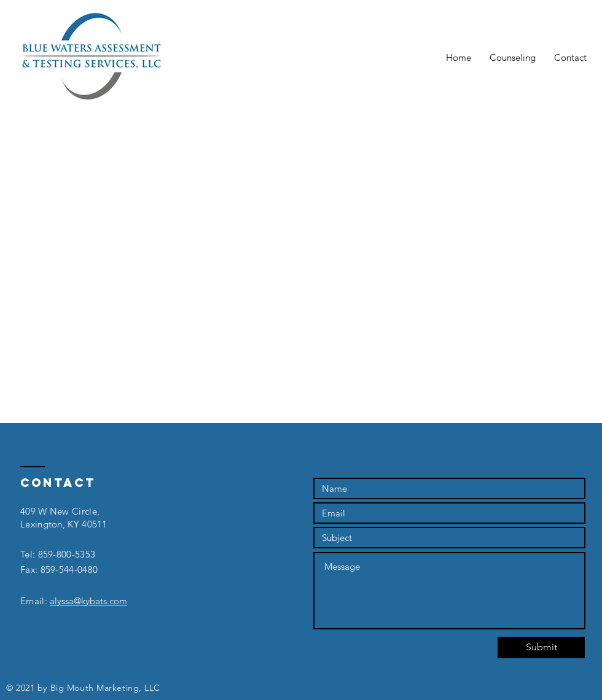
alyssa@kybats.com (88, 601)
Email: (35, 601)
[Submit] (541, 647)
